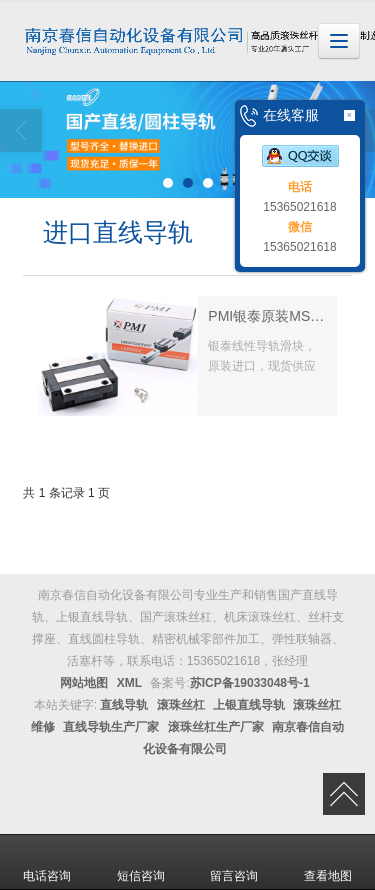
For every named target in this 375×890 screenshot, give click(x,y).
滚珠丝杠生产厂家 (216, 727)
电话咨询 (47, 862)
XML (129, 683)
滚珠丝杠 (181, 705)
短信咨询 (141, 862)
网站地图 (84, 683)
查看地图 (328, 862)
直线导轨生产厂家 (111, 727)
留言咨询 (234, 862)
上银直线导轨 (249, 705)
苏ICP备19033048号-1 (250, 683)
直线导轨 (124, 705)
